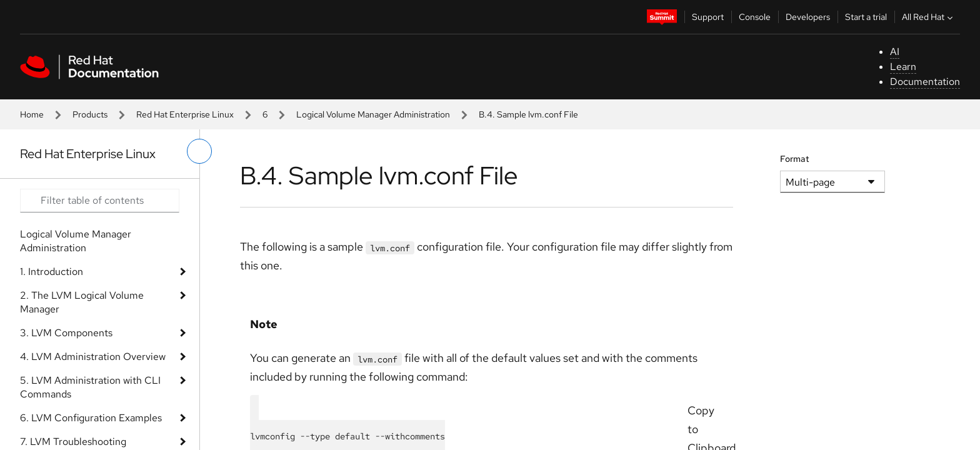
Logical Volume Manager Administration (373, 114)
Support (708, 17)
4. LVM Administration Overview (93, 357)
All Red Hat (929, 17)
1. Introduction (52, 272)
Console (755, 17)
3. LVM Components (66, 333)
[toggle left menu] (199, 151)
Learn (903, 67)
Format (795, 159)
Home (32, 114)
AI (895, 52)
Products (90, 114)
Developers (808, 17)
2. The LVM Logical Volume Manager (82, 302)
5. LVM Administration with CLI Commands (90, 387)
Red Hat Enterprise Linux (185, 114)
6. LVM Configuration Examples (91, 418)
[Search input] (100, 201)
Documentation (925, 82)
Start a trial (866, 17)
